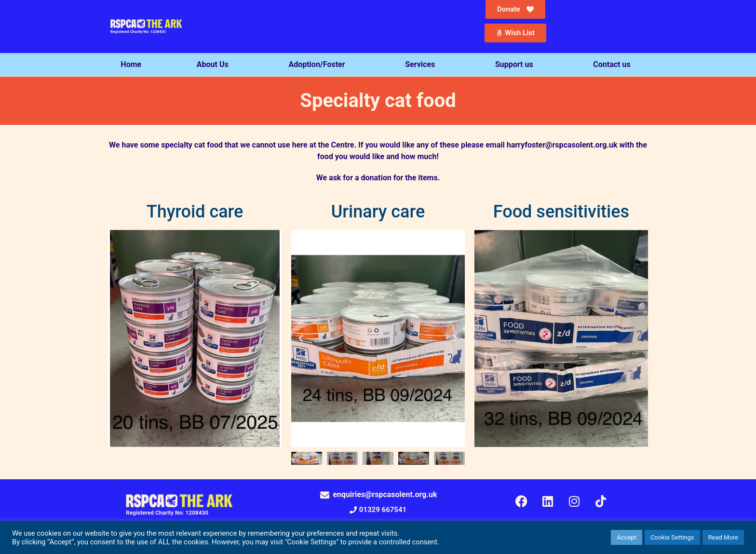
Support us (517, 65)
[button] (301, 338)
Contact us (614, 65)
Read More (723, 537)
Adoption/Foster (319, 65)
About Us (215, 65)
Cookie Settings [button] (672, 537)
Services (422, 65)
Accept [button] (627, 537)
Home (131, 64)
